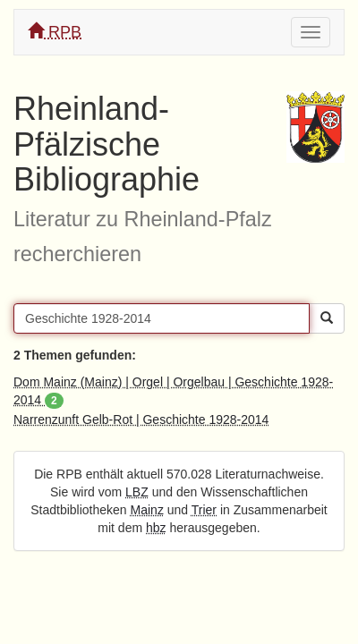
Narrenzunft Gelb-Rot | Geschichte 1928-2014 (141, 419)
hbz (156, 528)
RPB (55, 32)
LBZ (137, 492)
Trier (204, 510)
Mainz (147, 510)
